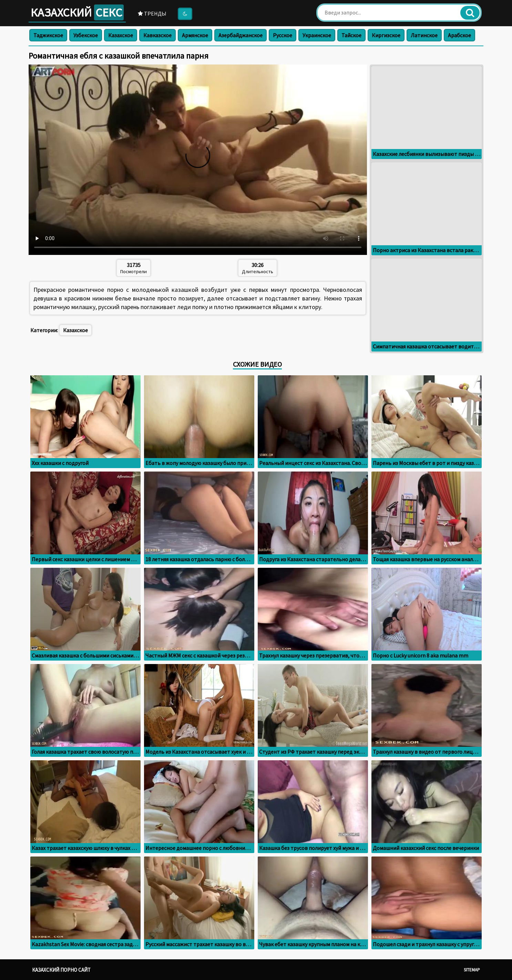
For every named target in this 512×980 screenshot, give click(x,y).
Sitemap (472, 970)
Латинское (424, 35)
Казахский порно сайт (61, 970)
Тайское (351, 35)
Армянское (195, 35)
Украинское (317, 35)
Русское (283, 35)
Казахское (121, 35)
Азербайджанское (240, 35)
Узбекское (86, 35)
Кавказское (157, 35)
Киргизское (386, 35)
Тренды (152, 13)
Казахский (77, 12)
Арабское (459, 35)
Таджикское (48, 35)
